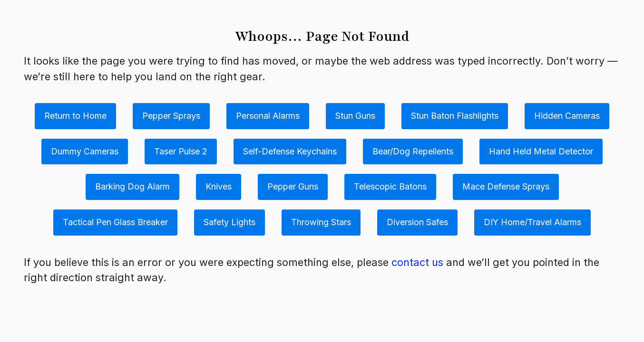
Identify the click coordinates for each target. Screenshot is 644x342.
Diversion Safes (417, 222)
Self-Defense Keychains (290, 151)
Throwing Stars (321, 222)
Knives (219, 186)
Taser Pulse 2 (181, 151)
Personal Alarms (268, 116)
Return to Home (75, 116)
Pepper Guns (293, 186)
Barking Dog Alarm (132, 186)
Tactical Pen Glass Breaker (115, 222)
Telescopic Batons (390, 186)
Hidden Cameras (567, 116)
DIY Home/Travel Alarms (532, 222)
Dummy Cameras (85, 151)
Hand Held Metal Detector (541, 151)
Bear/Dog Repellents (413, 151)
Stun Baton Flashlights (455, 116)
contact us (417, 262)
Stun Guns (355, 116)
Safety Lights (229, 222)
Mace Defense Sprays (506, 186)
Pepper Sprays (171, 116)
